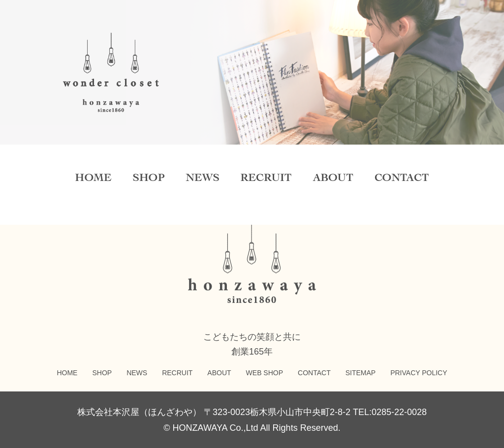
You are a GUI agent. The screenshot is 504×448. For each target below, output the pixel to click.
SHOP (102, 373)
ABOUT (219, 373)
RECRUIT (177, 373)
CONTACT (314, 373)
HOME (67, 373)
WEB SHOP (265, 373)
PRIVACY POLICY (419, 373)
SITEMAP (361, 373)
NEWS (137, 373)
